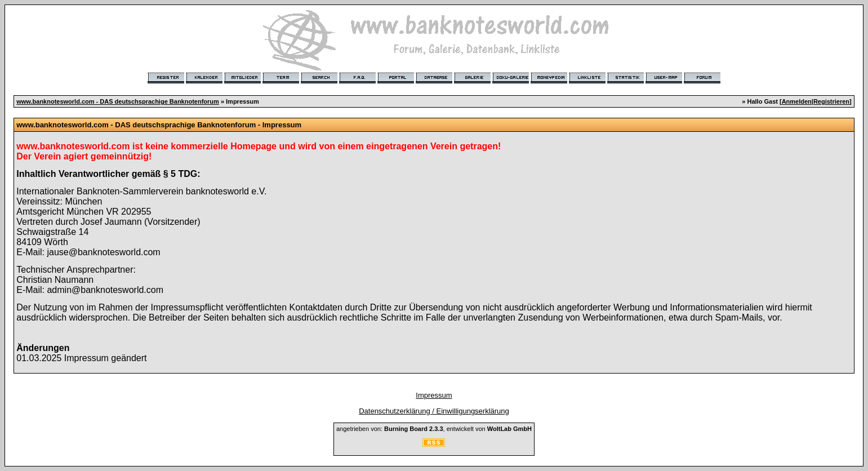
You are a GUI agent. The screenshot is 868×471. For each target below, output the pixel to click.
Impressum (434, 395)
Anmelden (797, 101)
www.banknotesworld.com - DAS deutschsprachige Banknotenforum (118, 101)
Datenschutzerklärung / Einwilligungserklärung (434, 411)
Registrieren (831, 101)
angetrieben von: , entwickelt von (434, 429)
